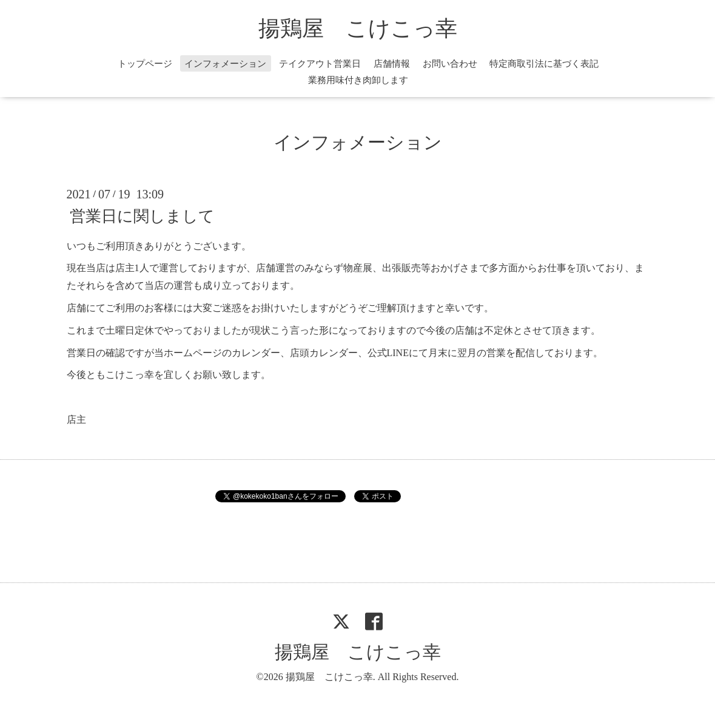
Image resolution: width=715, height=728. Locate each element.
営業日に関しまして (142, 216)
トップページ (145, 64)
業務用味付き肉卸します (358, 80)
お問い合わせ (450, 64)
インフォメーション (225, 64)
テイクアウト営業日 (320, 64)
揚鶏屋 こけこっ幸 (358, 29)
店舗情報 (392, 64)
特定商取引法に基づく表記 (544, 64)
